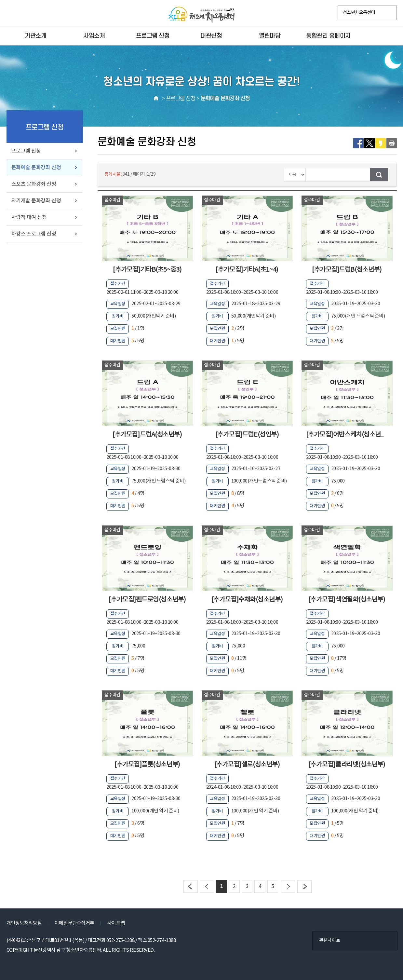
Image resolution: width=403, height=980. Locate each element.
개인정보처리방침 (24, 923)
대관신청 (211, 36)
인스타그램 (27, 13)
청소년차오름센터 (359, 13)
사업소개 (94, 36)
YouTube (68, 13)
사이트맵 (116, 923)
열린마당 (270, 36)
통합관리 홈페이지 (328, 36)
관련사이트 (330, 941)
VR (54, 13)
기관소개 (35, 36)
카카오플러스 (41, 13)
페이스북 (13, 13)
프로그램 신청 (153, 36)
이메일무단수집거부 (74, 923)
